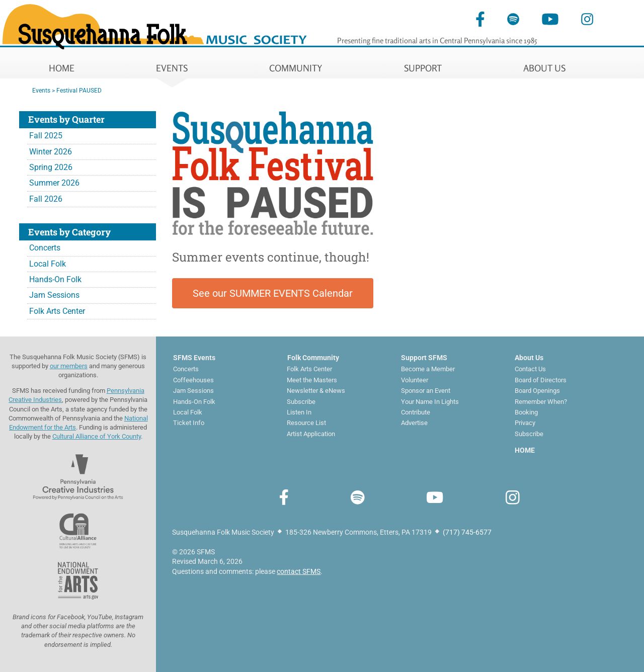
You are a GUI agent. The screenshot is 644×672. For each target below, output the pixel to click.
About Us (529, 358)
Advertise (414, 423)
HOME (62, 68)
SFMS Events (194, 358)
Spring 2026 (51, 167)
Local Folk (48, 264)
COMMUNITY (296, 68)
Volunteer (415, 380)
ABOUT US (544, 68)
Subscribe (301, 402)
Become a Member (428, 369)
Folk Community (313, 358)
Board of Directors (541, 380)
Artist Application (311, 434)
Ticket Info (189, 423)
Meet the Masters (312, 380)
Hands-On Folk (55, 279)
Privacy (525, 423)
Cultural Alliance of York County (97, 436)
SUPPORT (423, 68)
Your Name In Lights (430, 402)
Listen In (299, 412)
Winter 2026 (51, 152)
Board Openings (537, 391)
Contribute (416, 412)
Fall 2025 (46, 136)
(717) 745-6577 (467, 532)
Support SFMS (424, 358)
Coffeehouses (193, 380)
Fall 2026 (46, 199)
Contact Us (530, 369)
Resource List (306, 423)
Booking (526, 412)
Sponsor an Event (426, 391)
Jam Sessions (54, 295)
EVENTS (172, 68)
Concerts (45, 248)
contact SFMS (299, 571)
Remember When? (541, 402)
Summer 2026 (54, 183)
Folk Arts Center (57, 311)
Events (41, 91)
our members (69, 366)
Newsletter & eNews (316, 391)
